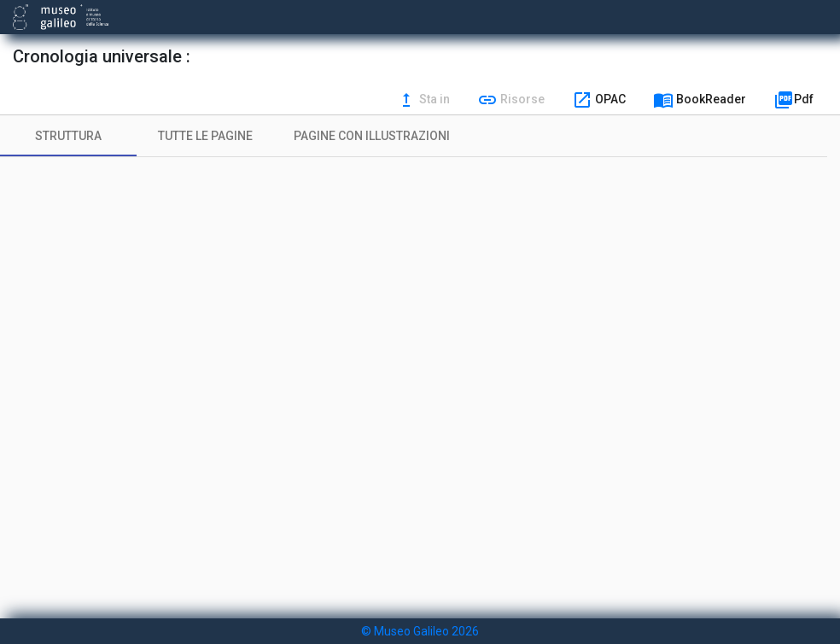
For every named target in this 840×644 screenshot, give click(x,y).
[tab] (68, 136)
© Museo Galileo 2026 (420, 631)
